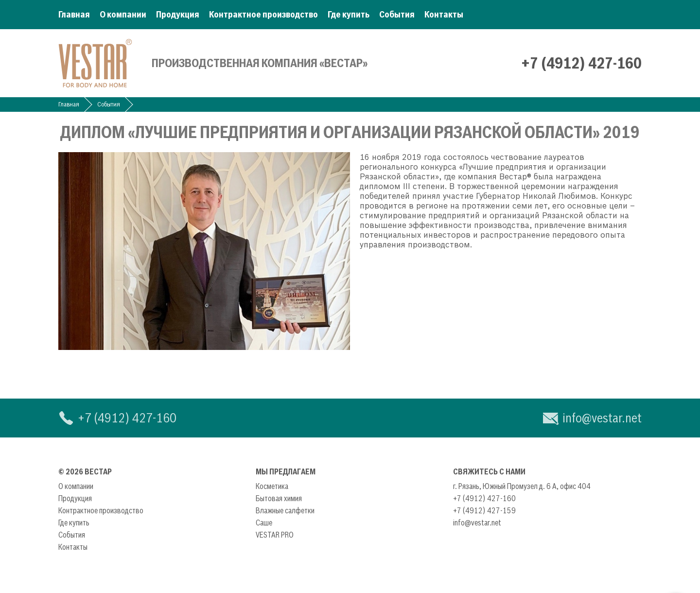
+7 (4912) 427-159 (484, 510)
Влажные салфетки (285, 510)
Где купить (349, 14)
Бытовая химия (279, 498)
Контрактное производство (263, 14)
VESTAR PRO (275, 535)
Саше (264, 523)
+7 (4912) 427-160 (581, 63)
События (397, 14)
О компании (123, 14)
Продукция (178, 14)
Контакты (444, 14)
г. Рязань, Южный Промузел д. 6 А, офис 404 (522, 486)
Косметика (272, 486)
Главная (74, 14)
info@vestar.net (602, 418)
